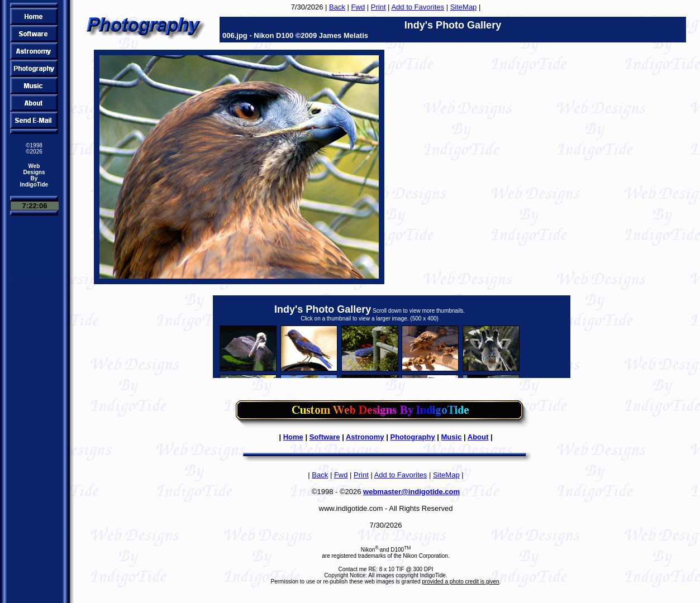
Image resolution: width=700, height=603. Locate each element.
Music (452, 437)
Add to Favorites (418, 7)
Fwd (358, 7)
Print (378, 7)
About (478, 437)
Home (293, 437)
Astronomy (365, 437)
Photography (412, 437)
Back (337, 7)
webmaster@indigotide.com (411, 492)
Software (325, 437)
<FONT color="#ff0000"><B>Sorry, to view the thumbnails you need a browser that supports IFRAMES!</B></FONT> (392, 337)
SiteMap (464, 7)
